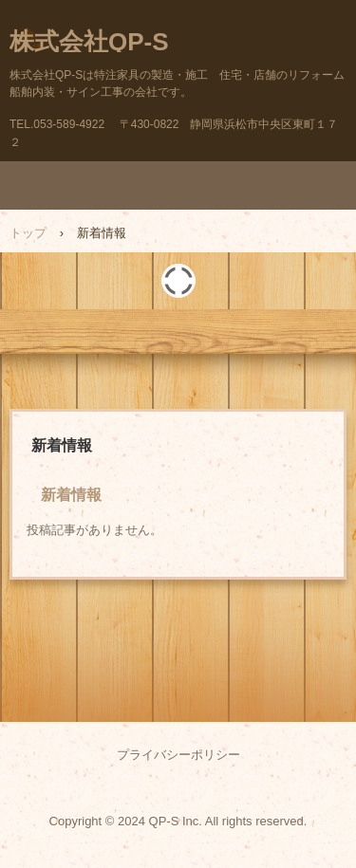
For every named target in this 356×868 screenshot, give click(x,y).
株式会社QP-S (89, 42)
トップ (28, 233)
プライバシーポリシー (178, 755)
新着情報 (71, 495)
